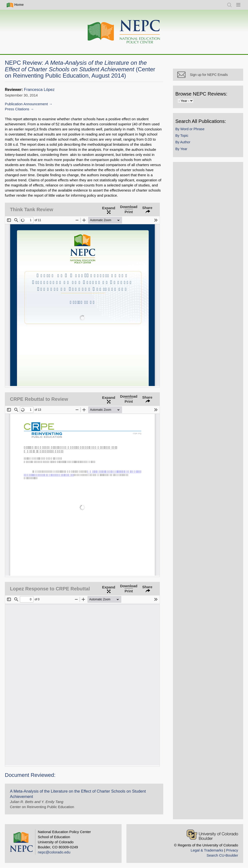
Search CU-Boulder (222, 855)
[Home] (124, 32)
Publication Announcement (26, 104)
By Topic (182, 136)
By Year (181, 149)
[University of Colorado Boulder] (212, 835)
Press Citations (17, 109)
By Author (183, 142)
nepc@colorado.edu (54, 852)
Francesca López (39, 90)
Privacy (232, 850)
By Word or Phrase (190, 129)
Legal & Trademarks (207, 850)
